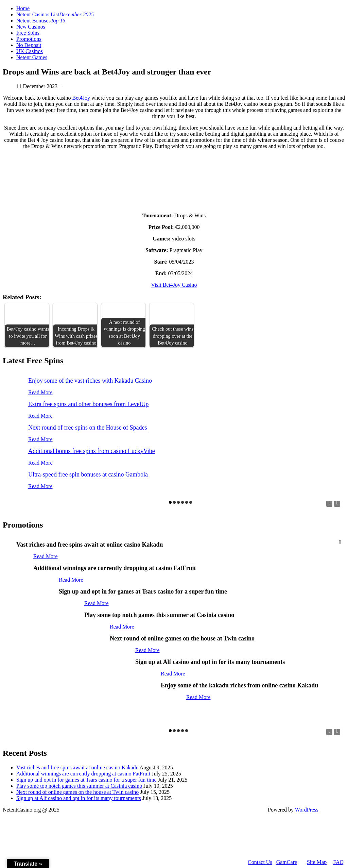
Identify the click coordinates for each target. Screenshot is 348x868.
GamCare (287, 862)
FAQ (338, 862)
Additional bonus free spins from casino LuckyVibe (92, 451)
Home (23, 8)
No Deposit (29, 45)
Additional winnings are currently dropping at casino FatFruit (83, 774)
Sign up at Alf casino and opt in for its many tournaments (79, 798)
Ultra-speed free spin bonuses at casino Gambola (88, 474)
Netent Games (32, 57)
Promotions (29, 39)
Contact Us (260, 862)
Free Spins (28, 33)
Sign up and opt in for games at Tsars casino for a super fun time (86, 780)
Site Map (317, 862)
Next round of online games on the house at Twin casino (77, 792)
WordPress (307, 810)
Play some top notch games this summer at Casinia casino (79, 786)
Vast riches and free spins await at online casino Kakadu (77, 767)
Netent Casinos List (55, 14)
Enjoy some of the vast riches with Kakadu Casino (90, 381)
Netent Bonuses (41, 21)
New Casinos (31, 27)
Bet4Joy (81, 98)
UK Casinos (30, 51)
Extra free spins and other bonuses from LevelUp (88, 404)
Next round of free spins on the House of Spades (88, 428)
